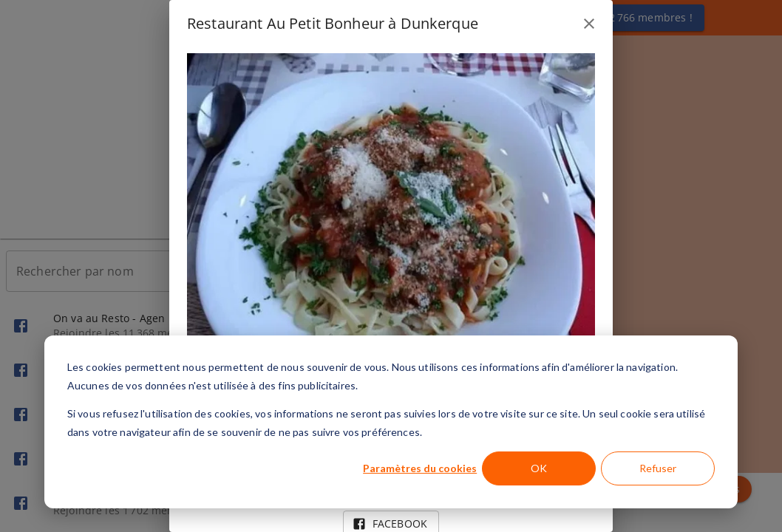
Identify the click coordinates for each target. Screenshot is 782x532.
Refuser (658, 468)
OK (539, 468)
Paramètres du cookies (420, 468)
